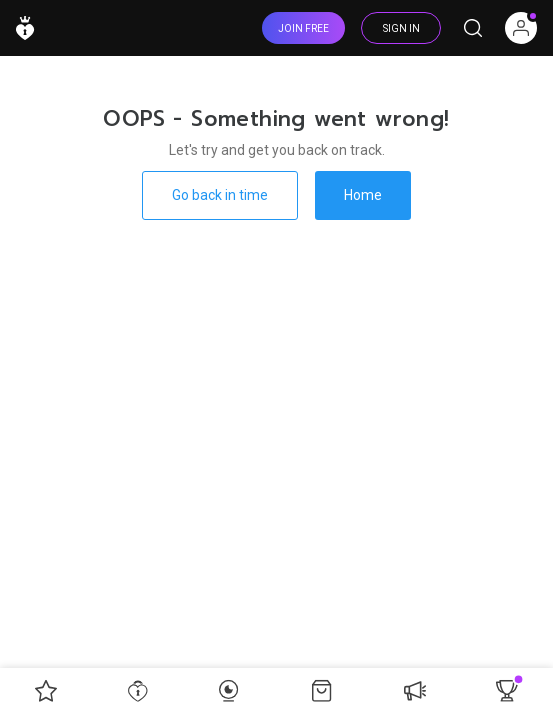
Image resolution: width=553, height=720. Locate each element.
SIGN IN (401, 28)
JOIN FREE (303, 28)
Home (363, 195)
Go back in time (220, 195)
